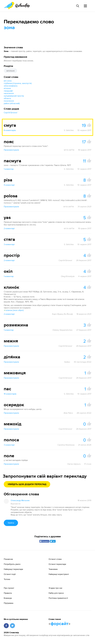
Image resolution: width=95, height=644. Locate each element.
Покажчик (8, 559)
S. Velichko (69, 130)
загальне (10, 71)
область (7, 98)
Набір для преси (56, 593)
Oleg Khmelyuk (68, 276)
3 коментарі (9, 244)
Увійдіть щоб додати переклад (27, 484)
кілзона (7, 88)
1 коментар (9, 169)
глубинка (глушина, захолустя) (18, 83)
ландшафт (8, 91)
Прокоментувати (11, 150)
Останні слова (55, 559)
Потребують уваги (12, 564)
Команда (8, 598)
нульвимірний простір (14, 96)
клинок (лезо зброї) (14, 310)
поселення (9, 101)
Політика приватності (58, 598)
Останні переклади (57, 564)
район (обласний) (12, 103)
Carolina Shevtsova (66, 445)
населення (9, 93)
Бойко (67, 362)
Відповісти (16, 504)
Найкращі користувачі (59, 574)
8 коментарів (10, 130)
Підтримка (8, 603)
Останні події (10, 574)
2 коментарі (9, 228)
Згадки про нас (55, 588)
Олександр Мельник (20, 500)
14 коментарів (10, 394)
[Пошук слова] (78, 6)
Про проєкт (9, 588)
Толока (7, 579)
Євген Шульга (74, 464)
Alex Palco (68, 413)
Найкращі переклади (13, 569)
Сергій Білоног (11, 112)
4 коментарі (9, 185)
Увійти (11, 523)
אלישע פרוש (69, 150)
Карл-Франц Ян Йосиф (62, 314)
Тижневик (53, 569)
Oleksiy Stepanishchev (62, 330)
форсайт (60, 624)
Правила (8, 593)
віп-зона (8, 81)
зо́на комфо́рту (11, 86)
